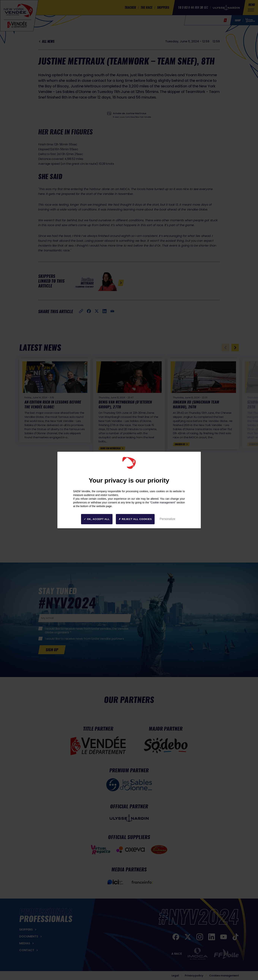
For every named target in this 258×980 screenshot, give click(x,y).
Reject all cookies (135, 519)
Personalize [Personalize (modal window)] (167, 519)
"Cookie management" (163, 502)
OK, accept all (97, 519)
